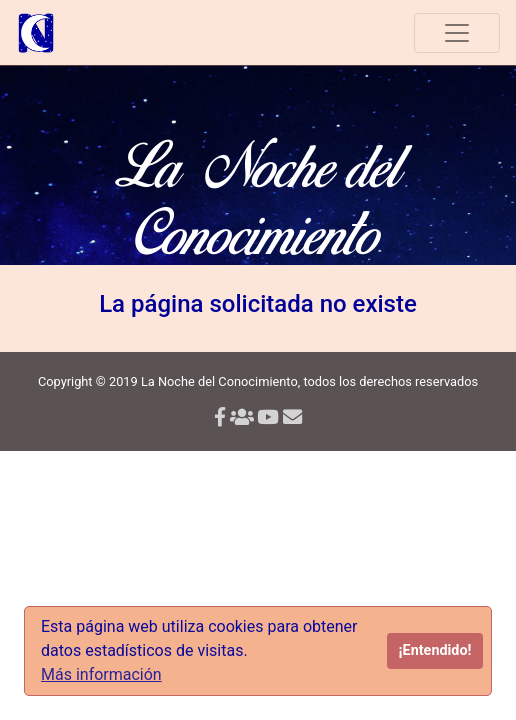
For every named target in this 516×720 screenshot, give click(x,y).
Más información (101, 674)
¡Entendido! (435, 650)
